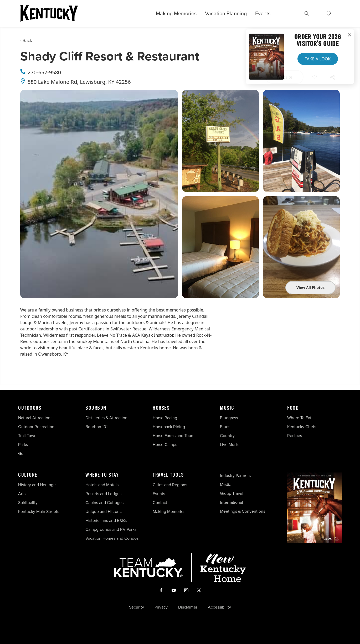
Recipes (295, 436)
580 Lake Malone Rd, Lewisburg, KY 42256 (79, 82)
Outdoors (30, 408)
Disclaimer (188, 607)
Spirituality (28, 503)
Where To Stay (102, 475)
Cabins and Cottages (104, 503)
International (232, 502)
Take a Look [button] (318, 59)
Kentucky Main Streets (39, 511)
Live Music (230, 445)
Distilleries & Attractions (107, 418)
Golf (22, 453)
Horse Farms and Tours (173, 436)
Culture (28, 475)
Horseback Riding (169, 427)
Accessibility (219, 607)
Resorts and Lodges (103, 494)
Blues (225, 427)
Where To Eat (299, 418)
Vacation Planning (226, 13)
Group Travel (232, 493)
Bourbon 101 (96, 427)
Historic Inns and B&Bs (106, 520)
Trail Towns (28, 436)
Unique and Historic (104, 511)
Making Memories (176, 13)
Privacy (161, 607)
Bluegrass (229, 418)
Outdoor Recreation (36, 427)
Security (137, 607)
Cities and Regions (170, 485)
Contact (160, 503)
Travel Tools (168, 475)
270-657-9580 (44, 72)
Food (293, 408)
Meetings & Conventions (243, 511)
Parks (23, 445)
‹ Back (26, 40)
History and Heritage (37, 485)
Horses (161, 408)
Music (227, 408)
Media (226, 484)
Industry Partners (235, 476)
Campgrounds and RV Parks (111, 529)
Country (227, 436)
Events (263, 13)
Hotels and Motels (102, 485)
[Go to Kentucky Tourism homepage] (49, 13)
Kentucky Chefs (302, 427)
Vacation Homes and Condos (112, 538)
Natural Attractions (35, 418)
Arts (22, 494)
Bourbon (96, 408)
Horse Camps (165, 445)
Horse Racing (165, 418)
